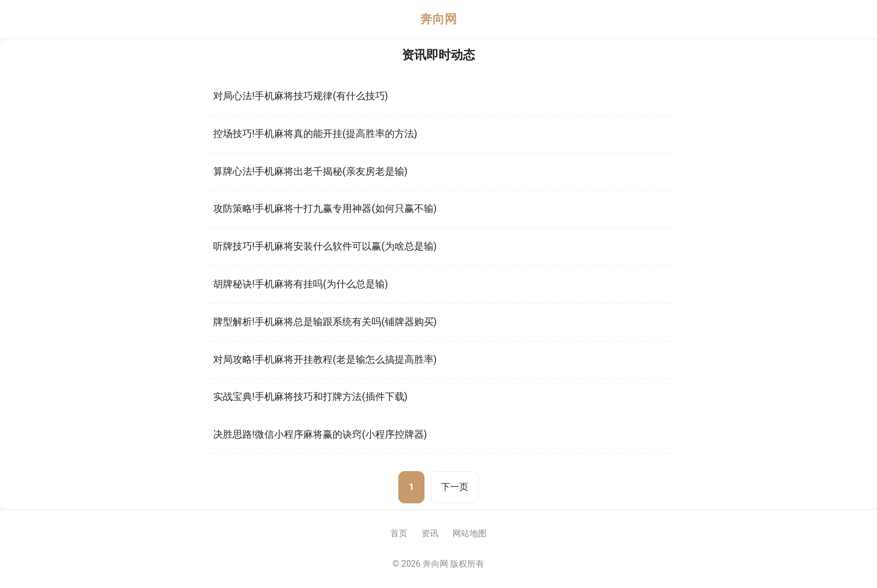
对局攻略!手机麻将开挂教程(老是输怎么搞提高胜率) (325, 359)
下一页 (455, 487)
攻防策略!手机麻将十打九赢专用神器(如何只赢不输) (325, 208)
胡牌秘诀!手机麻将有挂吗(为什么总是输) (301, 284)
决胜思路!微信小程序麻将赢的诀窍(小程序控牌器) (320, 434)
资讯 (430, 533)
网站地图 (470, 533)
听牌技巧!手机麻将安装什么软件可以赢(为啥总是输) (325, 246)
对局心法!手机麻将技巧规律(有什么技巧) (301, 96)
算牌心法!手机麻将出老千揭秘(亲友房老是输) (310, 171)
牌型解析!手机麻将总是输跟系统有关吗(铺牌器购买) (325, 322)
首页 (399, 533)
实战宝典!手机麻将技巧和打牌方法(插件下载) (310, 397)
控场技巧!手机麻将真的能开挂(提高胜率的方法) (315, 134)
